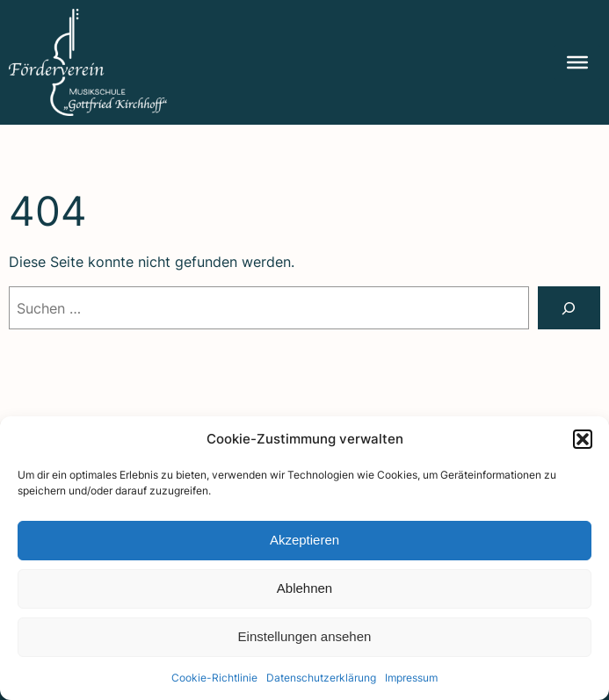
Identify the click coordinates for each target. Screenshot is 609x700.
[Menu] (577, 62)
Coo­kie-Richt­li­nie (214, 678)
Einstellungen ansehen (305, 636)
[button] (583, 439)
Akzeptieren (304, 540)
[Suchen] (569, 308)
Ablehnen (304, 588)
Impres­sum (411, 678)
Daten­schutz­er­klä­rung (321, 678)
